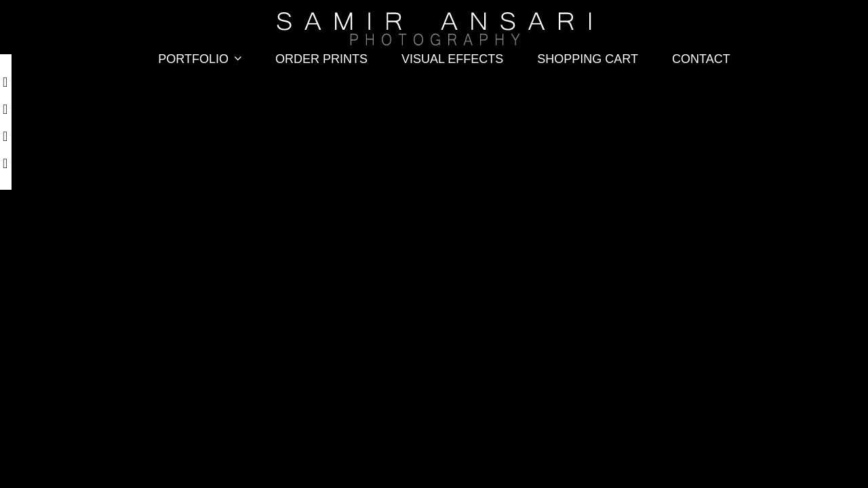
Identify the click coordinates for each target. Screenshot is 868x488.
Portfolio (203, 59)
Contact (701, 59)
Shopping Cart (588, 59)
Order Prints (321, 59)
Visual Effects (452, 59)
